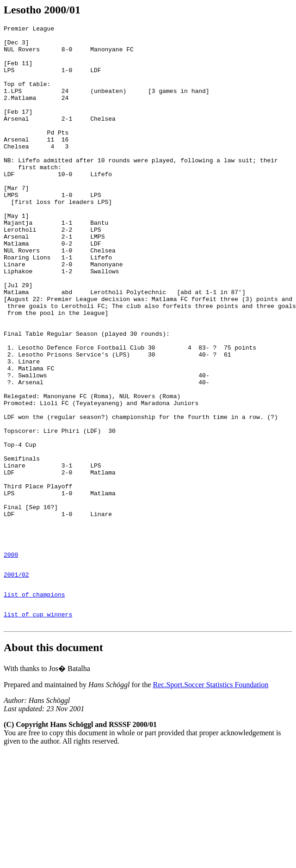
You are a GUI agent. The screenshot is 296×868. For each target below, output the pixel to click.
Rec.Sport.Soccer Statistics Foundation (211, 800)
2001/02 (16, 683)
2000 (11, 660)
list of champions (34, 705)
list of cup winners (38, 728)
